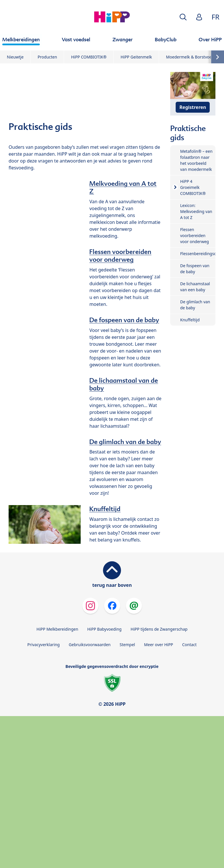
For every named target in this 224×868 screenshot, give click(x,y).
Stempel (127, 645)
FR (216, 17)
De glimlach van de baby (125, 442)
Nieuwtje (15, 57)
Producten (47, 57)
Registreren (193, 107)
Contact (190, 645)
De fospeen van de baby (124, 320)
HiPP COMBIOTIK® (89, 57)
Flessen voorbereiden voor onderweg (120, 256)
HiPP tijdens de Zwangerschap (159, 629)
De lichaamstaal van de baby (124, 384)
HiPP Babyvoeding (104, 629)
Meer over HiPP (159, 645)
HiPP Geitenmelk (136, 57)
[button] (183, 17)
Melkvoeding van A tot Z (123, 187)
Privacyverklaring (44, 645)
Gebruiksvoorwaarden (90, 645)
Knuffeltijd (105, 509)
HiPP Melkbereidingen (58, 629)
